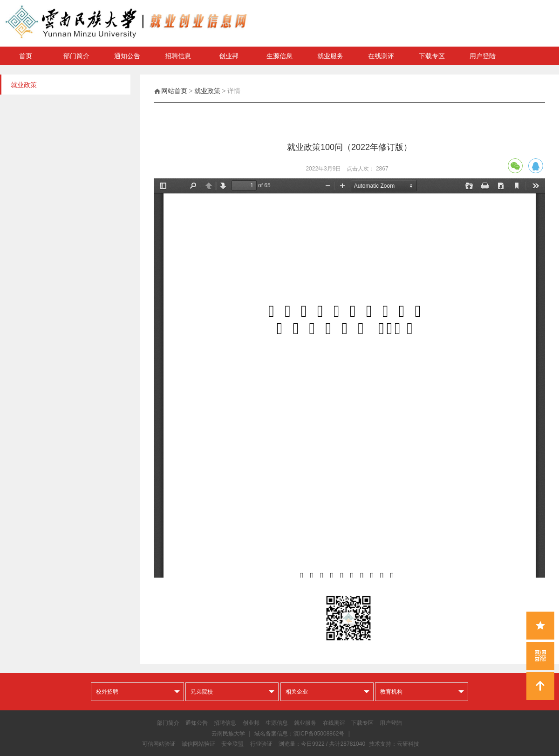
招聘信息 (178, 56)
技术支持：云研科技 (394, 744)
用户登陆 (483, 56)
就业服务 (330, 56)
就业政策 (207, 91)
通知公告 (127, 56)
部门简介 (76, 56)
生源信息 (279, 56)
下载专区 (432, 56)
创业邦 (229, 56)
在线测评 (381, 56)
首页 (26, 56)
